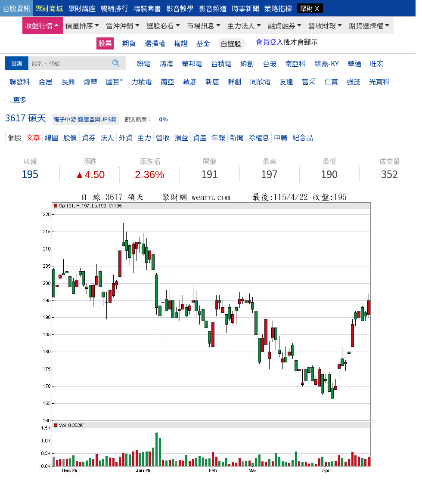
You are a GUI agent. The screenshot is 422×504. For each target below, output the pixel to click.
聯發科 (20, 81)
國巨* (114, 81)
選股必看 (160, 25)
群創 (235, 81)
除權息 (259, 137)
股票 (105, 43)
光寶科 (379, 81)
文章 (33, 137)
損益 (181, 137)
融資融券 (282, 25)
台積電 (221, 63)
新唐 (212, 81)
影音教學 (180, 8)
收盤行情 (39, 25)
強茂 (354, 81)
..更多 (18, 99)
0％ (163, 119)
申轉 (281, 137)
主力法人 (241, 25)
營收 (163, 137)
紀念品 (303, 137)
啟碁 (190, 81)
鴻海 (166, 63)
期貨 (129, 43)
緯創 (247, 63)
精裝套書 (147, 8)
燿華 (90, 81)
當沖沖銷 (120, 25)
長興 (68, 81)
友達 (286, 81)
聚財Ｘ (310, 8)
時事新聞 (245, 8)
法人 (107, 137)
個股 (15, 137)
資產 (200, 137)
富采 (309, 81)
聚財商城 (49, 8)
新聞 (237, 137)
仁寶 (331, 81)
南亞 (168, 81)
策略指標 (278, 8)
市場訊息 (201, 25)
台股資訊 (16, 8)
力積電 (142, 81)
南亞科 (295, 63)
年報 (218, 137)
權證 (181, 43)
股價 (70, 137)
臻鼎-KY (327, 63)
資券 (89, 137)
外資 (126, 137)
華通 (354, 63)
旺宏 (377, 63)
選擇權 (155, 43)
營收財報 (322, 25)
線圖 (52, 137)
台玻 (270, 63)
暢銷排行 (115, 8)
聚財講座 (82, 8)
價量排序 (79, 25)
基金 (203, 43)
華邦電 (192, 63)
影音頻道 (213, 8)
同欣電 (261, 81)
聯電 (144, 63)
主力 (144, 137)
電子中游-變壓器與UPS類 (85, 119)
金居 (46, 81)
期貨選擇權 (366, 25)
